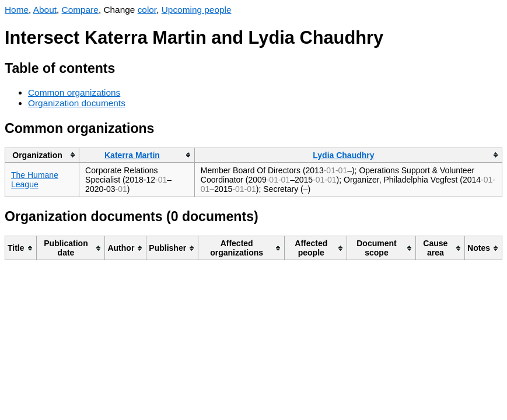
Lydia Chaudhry (343, 155)
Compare (80, 10)
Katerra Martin (132, 155)
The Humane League (35, 180)
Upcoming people (197, 10)
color (147, 10)
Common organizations (74, 92)
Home (17, 10)
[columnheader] (42, 155)
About (45, 10)
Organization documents (77, 103)
